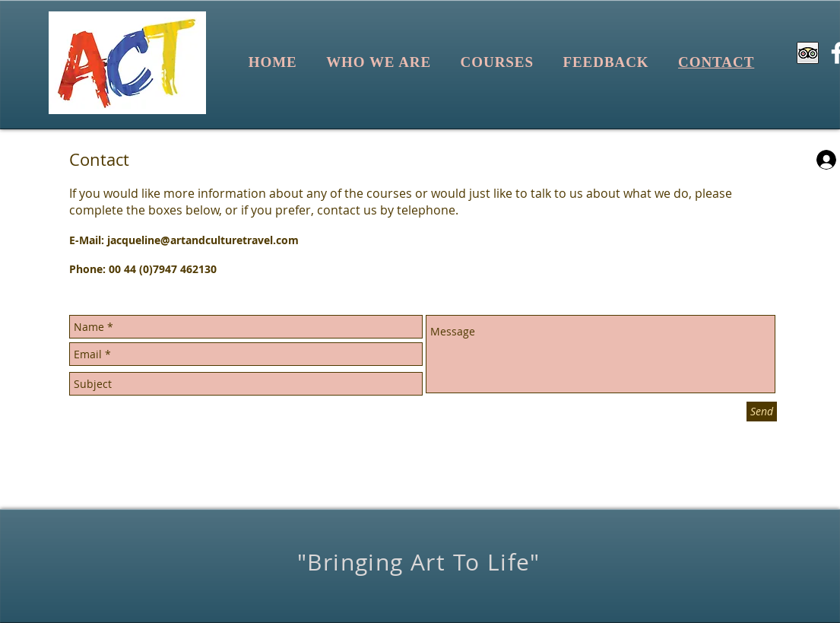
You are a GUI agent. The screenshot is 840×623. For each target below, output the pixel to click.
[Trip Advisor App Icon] (808, 53)
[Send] (762, 412)
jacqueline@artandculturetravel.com (203, 240)
